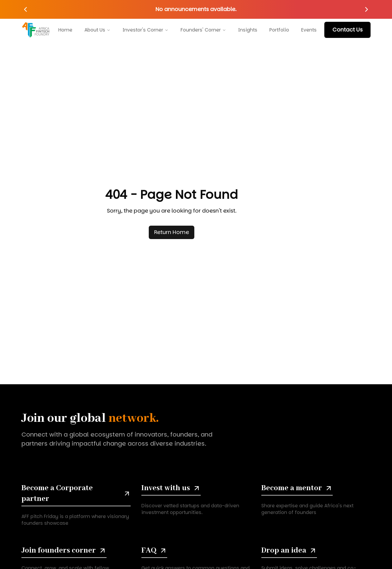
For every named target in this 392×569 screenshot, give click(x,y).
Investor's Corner (146, 29)
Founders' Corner (203, 29)
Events (309, 29)
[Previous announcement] (25, 9)
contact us (347, 30)
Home (65, 29)
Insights (248, 29)
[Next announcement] (367, 9)
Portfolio (279, 29)
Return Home (172, 232)
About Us (97, 29)
